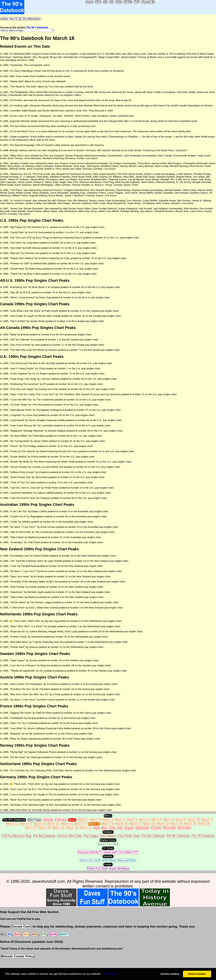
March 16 (67, 824)
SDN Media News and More (119, 860)
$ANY (64, 934)
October (156, 828)
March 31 (86, 828)
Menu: (108, 816)
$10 (17, 934)
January (48, 820)
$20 (26, 934)
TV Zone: (108, 848)
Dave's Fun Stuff (108, 844)
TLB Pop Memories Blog (16, 836)
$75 (43, 934)
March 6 (144, 820)
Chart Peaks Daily (128, 836)
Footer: (108, 864)
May (104, 828)
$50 (35, 934)
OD (111, 2)
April (97, 828)
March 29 (58, 828)
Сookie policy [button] (110, 974)
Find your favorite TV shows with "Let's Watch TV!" (108, 852)
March (72, 820)
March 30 (72, 828)
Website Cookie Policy (18, 956)
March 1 (83, 820)
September (142, 828)
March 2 (96, 820)
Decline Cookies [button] (170, 974)
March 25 (190, 824)
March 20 (122, 824)
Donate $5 (148, 2)
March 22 (149, 824)
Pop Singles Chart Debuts (100, 836)
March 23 (163, 824)
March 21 (135, 824)
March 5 (132, 820)
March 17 (81, 824)
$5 (10, 934)
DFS (98, 2)
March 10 (194, 820)
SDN (119, 2)
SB (105, 2)
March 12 (12, 824)
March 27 (31, 828)
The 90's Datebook (37, 27)
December (184, 828)
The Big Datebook (44, 836)
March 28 (45, 828)
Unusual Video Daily (70, 836)
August (129, 828)
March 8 (169, 820)
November (170, 828)
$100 (53, 934)
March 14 (40, 824)
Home (90, 2)
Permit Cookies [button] (197, 974)
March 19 (108, 824)
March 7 (156, 820)
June (112, 828)
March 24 (176, 824)
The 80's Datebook (153, 836)
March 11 (207, 820)
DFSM (128, 2)
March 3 (108, 820)
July (120, 828)
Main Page (34, 820)
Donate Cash (21, 926)
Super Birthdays (119, 868)
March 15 (53, 824)
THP (137, 2)
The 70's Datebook (203, 836)
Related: (108, 832)
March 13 (26, 824)
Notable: (108, 856)
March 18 (94, 824)
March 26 (204, 824)
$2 (3, 934)
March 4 (120, 820)
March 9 (181, 820)
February (61, 820)
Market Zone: (108, 840)
